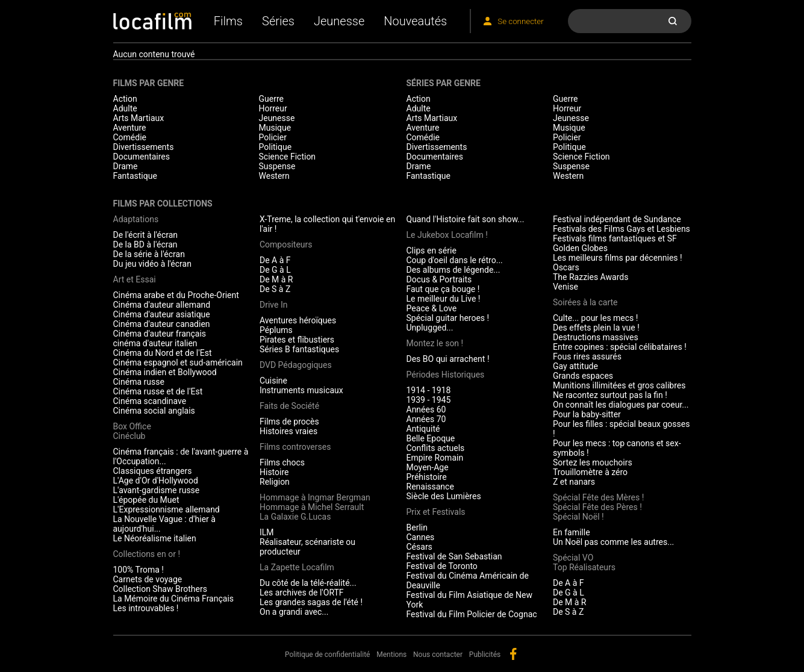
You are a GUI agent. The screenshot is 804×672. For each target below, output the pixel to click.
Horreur (273, 108)
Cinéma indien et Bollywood (165, 372)
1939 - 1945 (429, 400)
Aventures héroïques (298, 320)
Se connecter (520, 21)
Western (274, 176)
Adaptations (136, 219)
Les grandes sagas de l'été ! (311, 602)
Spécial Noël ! (578, 517)
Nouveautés (415, 21)
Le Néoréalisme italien (155, 538)
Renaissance (430, 487)
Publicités (485, 655)
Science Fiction (288, 157)
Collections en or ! (147, 554)
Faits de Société (289, 406)
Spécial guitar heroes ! (448, 318)
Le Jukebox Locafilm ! (447, 235)
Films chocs (282, 462)
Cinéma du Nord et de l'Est (163, 353)
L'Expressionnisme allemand (167, 509)
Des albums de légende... (453, 270)
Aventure (130, 128)
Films (228, 21)
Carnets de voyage (148, 579)
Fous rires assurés (587, 356)
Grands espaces (583, 376)
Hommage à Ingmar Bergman (315, 497)
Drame (126, 166)
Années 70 (426, 419)
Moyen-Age (428, 467)
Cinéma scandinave (150, 401)
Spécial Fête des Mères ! (598, 497)
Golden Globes (580, 248)
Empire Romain (435, 458)
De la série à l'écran (149, 254)
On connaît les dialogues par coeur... (621, 405)
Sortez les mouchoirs (593, 462)
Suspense (277, 166)
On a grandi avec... (294, 612)
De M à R (276, 279)
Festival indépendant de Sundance (617, 219)
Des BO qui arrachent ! (448, 359)
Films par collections (163, 204)
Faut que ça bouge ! (443, 289)
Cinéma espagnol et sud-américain (178, 362)
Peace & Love (432, 308)
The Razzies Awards (591, 277)
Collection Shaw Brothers (160, 589)
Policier (273, 137)
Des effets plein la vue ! (596, 328)
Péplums (276, 330)
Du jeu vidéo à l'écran (152, 264)
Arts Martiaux (139, 118)
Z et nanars (574, 482)
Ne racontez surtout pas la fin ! (610, 395)
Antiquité (423, 429)
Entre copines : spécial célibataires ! (620, 347)
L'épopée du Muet (146, 500)
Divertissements (144, 147)
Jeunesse (339, 21)
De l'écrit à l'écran (146, 235)
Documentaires (142, 157)
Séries (278, 21)
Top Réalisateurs (584, 567)
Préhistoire (427, 477)
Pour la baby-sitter (587, 414)
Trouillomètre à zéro (590, 472)
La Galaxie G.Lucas (295, 517)
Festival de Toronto (442, 566)
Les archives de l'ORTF (302, 593)
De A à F (275, 260)
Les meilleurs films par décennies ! (618, 258)
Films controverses (295, 447)
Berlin (417, 527)
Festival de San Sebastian (454, 556)
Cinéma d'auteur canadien (162, 324)
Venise (566, 287)
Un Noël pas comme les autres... (613, 542)
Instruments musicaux (301, 390)
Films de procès (289, 422)
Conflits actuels (436, 448)
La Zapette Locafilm (297, 567)
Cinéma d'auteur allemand (162, 305)
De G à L (275, 270)
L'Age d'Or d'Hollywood (156, 481)
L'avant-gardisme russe (157, 490)
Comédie (130, 137)
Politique (276, 147)
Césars (419, 547)
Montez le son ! (435, 343)
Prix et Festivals (436, 512)
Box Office (132, 426)
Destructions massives (596, 337)
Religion (275, 482)
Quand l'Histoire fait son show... (466, 219)
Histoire (274, 472)
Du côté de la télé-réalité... (308, 583)
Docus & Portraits (439, 279)
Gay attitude (575, 366)
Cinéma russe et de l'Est (158, 391)
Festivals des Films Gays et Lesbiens (622, 229)
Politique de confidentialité (328, 655)
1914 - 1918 (429, 390)
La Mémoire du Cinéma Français (174, 599)
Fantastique (135, 176)
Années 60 (426, 409)
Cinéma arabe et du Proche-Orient (176, 295)
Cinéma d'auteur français (160, 334)
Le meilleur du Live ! (444, 299)
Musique (275, 128)
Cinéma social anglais (154, 411)
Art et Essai (135, 279)
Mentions (391, 655)
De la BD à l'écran (145, 244)
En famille (572, 532)
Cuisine (273, 381)
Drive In (273, 305)
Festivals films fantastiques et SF (615, 238)
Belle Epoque (431, 438)
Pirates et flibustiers (297, 340)
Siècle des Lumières (444, 496)
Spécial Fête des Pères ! (597, 507)
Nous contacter (438, 655)
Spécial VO (573, 558)
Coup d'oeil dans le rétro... (455, 260)
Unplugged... (430, 328)
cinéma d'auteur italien (155, 343)
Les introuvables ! (146, 608)
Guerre (271, 99)
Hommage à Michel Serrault (312, 507)
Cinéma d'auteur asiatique (162, 314)
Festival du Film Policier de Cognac (472, 614)
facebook (513, 654)
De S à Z (275, 289)
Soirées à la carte (585, 302)
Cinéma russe (139, 382)
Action (125, 99)
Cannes (421, 537)
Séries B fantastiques (299, 349)
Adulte (125, 108)
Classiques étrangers (153, 471)
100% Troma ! (139, 570)
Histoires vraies (288, 431)
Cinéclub (129, 436)
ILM (267, 532)
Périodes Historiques (446, 375)
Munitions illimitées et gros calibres (619, 385)
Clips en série (432, 250)
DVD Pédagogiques (296, 365)
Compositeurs (286, 244)
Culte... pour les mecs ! (595, 318)
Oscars (566, 267)
